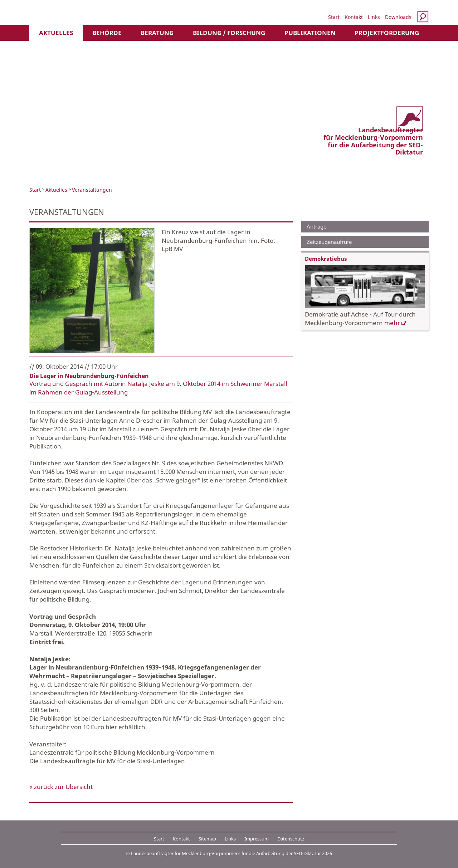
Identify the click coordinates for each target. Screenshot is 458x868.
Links (374, 17)
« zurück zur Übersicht (61, 787)
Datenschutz (291, 839)
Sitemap (207, 839)
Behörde (107, 33)
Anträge (316, 226)
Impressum (257, 839)
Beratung (157, 33)
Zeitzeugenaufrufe (329, 242)
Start (334, 17)
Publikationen (310, 33)
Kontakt (354, 17)
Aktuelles (56, 33)
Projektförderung (387, 33)
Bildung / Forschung (229, 33)
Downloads (398, 17)
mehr (392, 323)
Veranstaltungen (92, 190)
